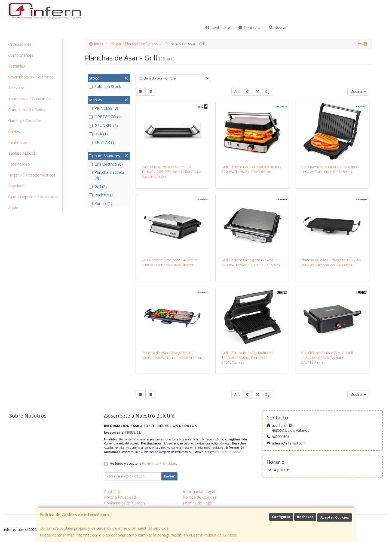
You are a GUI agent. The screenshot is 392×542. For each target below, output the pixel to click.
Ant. (237, 92)
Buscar (278, 27)
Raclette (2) (102, 195)
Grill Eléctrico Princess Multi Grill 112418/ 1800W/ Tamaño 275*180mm (327, 357)
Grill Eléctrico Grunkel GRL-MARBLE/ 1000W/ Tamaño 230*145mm (330, 169)
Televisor (16, 88)
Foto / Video (19, 164)
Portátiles (17, 66)
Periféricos (18, 142)
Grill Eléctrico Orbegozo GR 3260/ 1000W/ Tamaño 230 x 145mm (169, 262)
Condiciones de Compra (125, 503)
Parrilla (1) (101, 203)
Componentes (21, 55)
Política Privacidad (120, 497)
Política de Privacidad (228, 452)
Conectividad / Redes (27, 110)
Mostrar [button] (358, 92)
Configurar (281, 517)
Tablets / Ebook (22, 153)
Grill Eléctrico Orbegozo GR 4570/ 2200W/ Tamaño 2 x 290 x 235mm (251, 262)
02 (258, 92)
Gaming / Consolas (25, 121)
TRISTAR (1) (102, 142)
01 (248, 92)
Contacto (249, 27)
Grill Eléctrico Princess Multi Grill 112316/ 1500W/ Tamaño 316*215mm (247, 357)
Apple (13, 208)
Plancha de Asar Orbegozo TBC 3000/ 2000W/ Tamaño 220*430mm (173, 355)
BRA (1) (98, 134)
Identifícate (217, 27)
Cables (14, 131)
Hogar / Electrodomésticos (32, 175)
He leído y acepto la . (143, 463)
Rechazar (305, 517)
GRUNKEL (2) (103, 125)
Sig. (268, 92)
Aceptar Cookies (335, 517)
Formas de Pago (198, 503)
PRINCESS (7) (104, 108)
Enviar (169, 476)
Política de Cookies (220, 535)
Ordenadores (20, 44)
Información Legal (199, 491)
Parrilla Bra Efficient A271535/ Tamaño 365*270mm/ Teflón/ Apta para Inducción (171, 172)
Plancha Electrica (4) (107, 175)
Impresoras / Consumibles (31, 99)
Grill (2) (98, 186)
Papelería (16, 186)
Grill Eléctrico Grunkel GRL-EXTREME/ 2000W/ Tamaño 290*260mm (251, 169)
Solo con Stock (105, 86)
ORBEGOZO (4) (105, 117)
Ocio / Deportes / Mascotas (33, 197)
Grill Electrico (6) (106, 164)
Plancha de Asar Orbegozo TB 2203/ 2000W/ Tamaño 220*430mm (331, 262)
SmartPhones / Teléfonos (31, 77)
